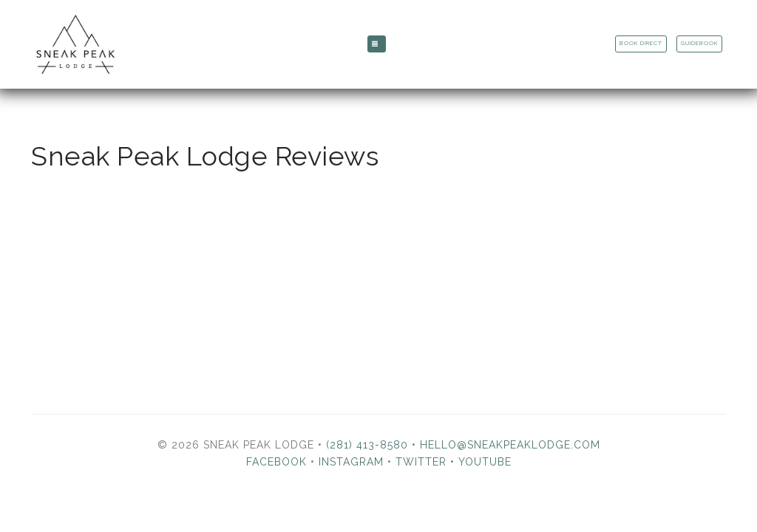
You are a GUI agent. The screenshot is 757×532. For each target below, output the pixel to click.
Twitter (421, 462)
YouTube (485, 462)
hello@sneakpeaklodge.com (510, 445)
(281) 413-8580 (367, 445)
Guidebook (699, 43)
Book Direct (641, 43)
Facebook (276, 462)
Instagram (351, 462)
